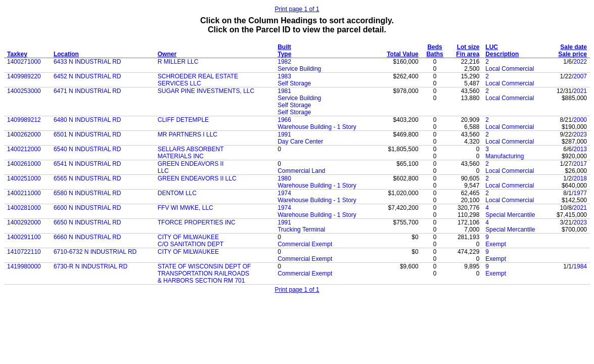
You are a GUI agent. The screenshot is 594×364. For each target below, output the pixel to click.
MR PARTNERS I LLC (188, 134)
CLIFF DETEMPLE (183, 120)
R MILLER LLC (178, 62)
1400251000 (24, 178)
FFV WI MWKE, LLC (186, 208)
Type (284, 54)
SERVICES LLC (179, 83)
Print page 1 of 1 (297, 9)
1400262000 (24, 134)
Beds (435, 47)
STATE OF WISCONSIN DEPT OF (204, 266)
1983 (284, 76)
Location (66, 54)
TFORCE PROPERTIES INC (197, 222)
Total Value (402, 54)
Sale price (573, 54)
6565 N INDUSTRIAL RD (87, 178)
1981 (284, 91)
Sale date (574, 47)
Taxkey (17, 54)
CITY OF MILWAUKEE (188, 237)
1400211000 (24, 193)
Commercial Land (301, 171)
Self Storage (294, 83)
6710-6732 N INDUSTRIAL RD (95, 252)
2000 (580, 120)
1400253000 (24, 91)
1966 (284, 120)
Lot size (468, 47)
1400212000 (24, 149)
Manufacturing (505, 156)
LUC (492, 47)
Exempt (496, 244)
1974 (284, 193)
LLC (163, 171)
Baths (435, 54)
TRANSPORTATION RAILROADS (203, 274)
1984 (580, 266)
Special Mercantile (510, 215)
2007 (580, 76)
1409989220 (24, 76)
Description (502, 54)
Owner (167, 54)
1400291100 (24, 237)
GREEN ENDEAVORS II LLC (197, 178)
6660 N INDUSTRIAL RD (87, 237)
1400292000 (24, 222)
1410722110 (24, 252)
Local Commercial (510, 69)
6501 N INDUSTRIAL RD (87, 134)
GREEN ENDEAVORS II (191, 164)
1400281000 (24, 208)
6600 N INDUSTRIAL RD (87, 208)
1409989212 (24, 120)
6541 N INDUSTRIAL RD (87, 164)
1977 (580, 193)
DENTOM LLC (177, 193)
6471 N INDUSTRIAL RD (87, 91)
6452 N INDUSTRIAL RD (87, 76)
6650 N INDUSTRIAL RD (87, 222)
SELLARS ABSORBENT (191, 149)
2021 (580, 91)
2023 (580, 134)
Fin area (468, 54)
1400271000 (24, 62)
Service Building (299, 69)
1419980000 (24, 266)
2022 (580, 62)
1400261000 (24, 164)
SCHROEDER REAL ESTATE (198, 76)
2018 (580, 178)
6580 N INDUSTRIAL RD (87, 193)
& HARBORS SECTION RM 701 (201, 281)
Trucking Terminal (301, 230)
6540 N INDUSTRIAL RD (87, 149)
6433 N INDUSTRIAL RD (87, 62)
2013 (580, 149)
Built (284, 47)
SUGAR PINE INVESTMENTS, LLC (206, 91)
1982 (284, 62)
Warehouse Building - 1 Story (317, 127)
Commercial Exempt (305, 244)
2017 (580, 164)
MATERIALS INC (181, 156)
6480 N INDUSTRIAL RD (87, 120)
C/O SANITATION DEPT (191, 244)
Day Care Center (300, 142)
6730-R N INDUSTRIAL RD (90, 266)
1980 (284, 178)
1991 (284, 134)
